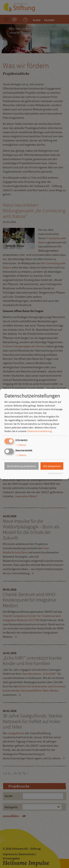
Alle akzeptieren (52, 466)
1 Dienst (21, 445)
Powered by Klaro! (55, 473)
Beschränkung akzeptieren (22, 466)
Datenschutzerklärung (39, 431)
